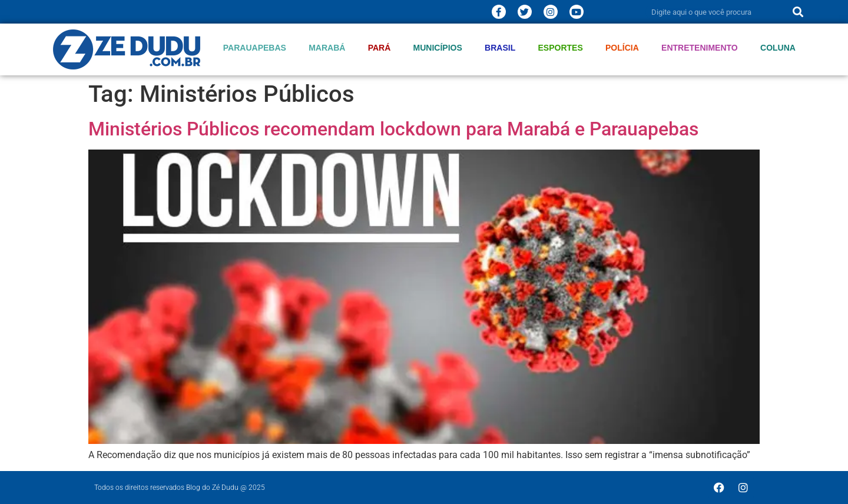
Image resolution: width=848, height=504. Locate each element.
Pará (380, 48)
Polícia (622, 48)
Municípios (438, 48)
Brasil (500, 48)
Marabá (327, 48)
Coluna (778, 48)
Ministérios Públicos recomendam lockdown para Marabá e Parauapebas (393, 129)
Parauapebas (255, 48)
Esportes (561, 48)
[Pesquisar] (798, 12)
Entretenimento (700, 48)
